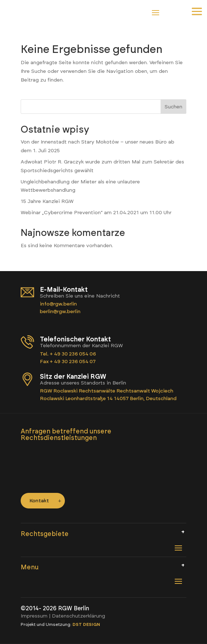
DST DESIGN (86, 624)
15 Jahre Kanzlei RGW (47, 201)
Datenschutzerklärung (78, 616)
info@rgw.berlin (59, 304)
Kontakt (39, 501)
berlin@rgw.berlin (60, 311)
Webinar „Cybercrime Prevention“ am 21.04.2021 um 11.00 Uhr (96, 213)
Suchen (173, 107)
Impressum (34, 616)
